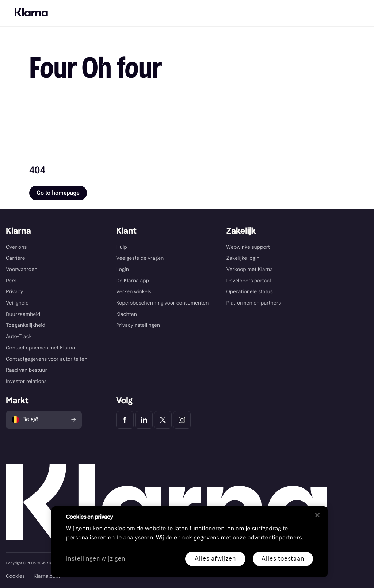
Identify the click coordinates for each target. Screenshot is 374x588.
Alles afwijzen (215, 559)
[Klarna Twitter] (163, 420)
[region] (190, 542)
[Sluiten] (317, 515)
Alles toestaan (283, 559)
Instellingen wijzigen (96, 559)
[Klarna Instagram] (182, 420)
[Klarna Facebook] (125, 420)
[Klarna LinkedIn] (144, 420)
